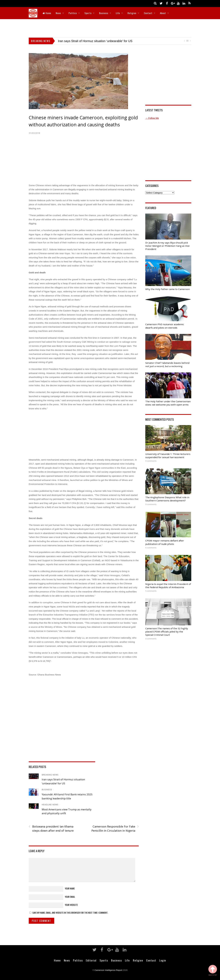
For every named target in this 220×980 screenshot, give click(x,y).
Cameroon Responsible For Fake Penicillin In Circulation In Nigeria (115, 828)
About (163, 13)
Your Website (71, 905)
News (58, 13)
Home (47, 13)
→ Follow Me (152, 118)
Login (163, 960)
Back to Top (213, 970)
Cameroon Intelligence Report (108, 970)
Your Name (70, 888)
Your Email (70, 897)
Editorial (91, 960)
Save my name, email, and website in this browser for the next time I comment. (70, 913)
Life (118, 13)
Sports (88, 13)
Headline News (50, 805)
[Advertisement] (110, 28)
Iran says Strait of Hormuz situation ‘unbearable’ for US (95, 41)
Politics (73, 13)
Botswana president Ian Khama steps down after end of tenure (51, 828)
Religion (132, 13)
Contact (148, 13)
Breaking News (50, 775)
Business (104, 13)
